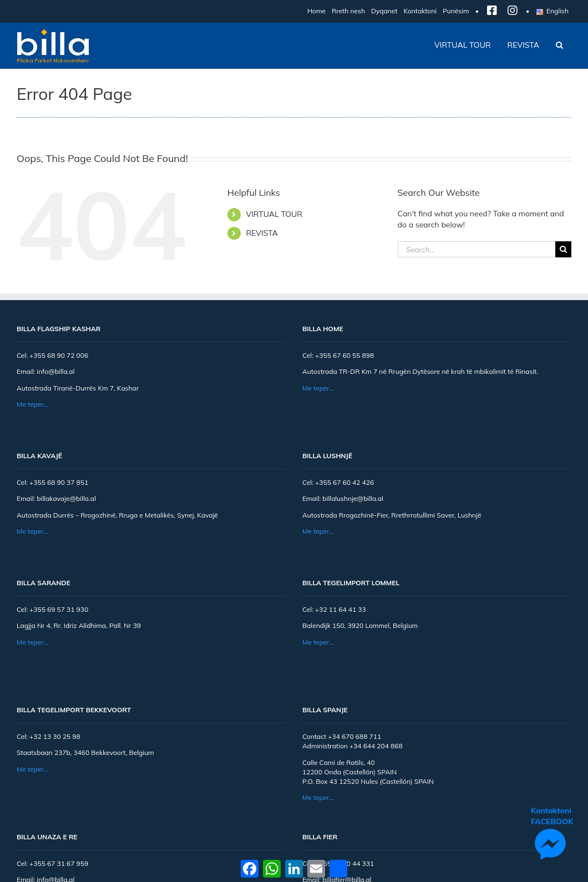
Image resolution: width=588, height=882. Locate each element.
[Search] (563, 249)
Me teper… (32, 404)
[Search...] (477, 249)
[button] (559, 45)
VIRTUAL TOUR (274, 214)
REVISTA (262, 233)
